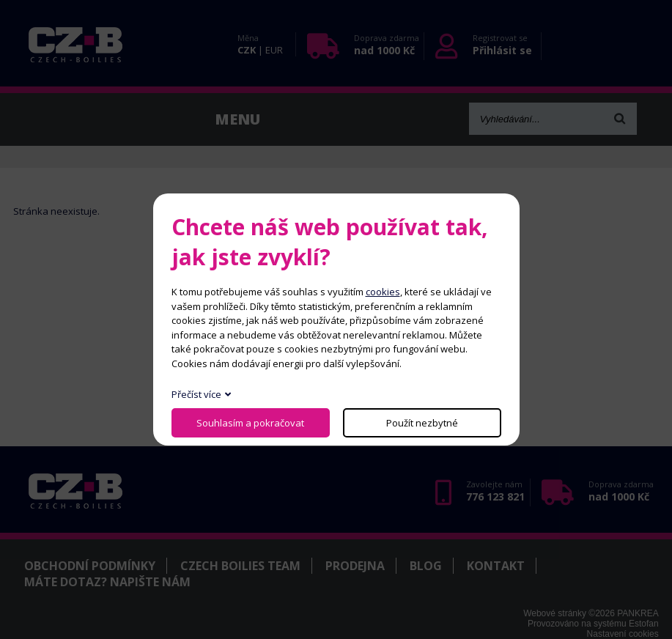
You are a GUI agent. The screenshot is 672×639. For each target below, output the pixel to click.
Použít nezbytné (422, 423)
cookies (383, 292)
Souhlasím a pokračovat (250, 423)
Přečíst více (196, 394)
